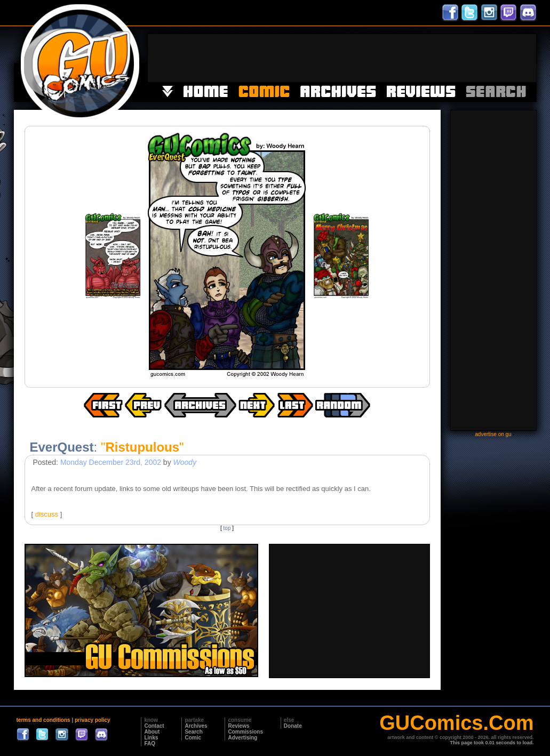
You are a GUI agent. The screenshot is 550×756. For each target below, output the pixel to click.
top (227, 528)
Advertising (242, 738)
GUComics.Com (456, 723)
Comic (193, 738)
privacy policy (93, 720)
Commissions (245, 732)
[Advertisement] (342, 58)
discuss (47, 514)
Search (193, 732)
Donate (293, 726)
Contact (154, 726)
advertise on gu (493, 434)
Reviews (238, 726)
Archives (196, 726)
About (152, 732)
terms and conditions (43, 720)
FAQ (150, 743)
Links (151, 738)
